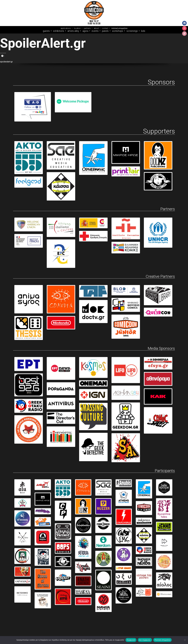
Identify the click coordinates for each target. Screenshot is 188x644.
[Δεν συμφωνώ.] (185, 640)
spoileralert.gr (6, 62)
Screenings (132, 31)
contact (105, 28)
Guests (46, 31)
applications (66, 28)
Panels (105, 31)
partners (87, 28)
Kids (143, 31)
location (77, 28)
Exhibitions (59, 31)
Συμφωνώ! (131, 640)
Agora (85, 31)
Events (95, 31)
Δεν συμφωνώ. (145, 640)
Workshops (118, 31)
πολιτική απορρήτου (119, 28)
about (96, 28)
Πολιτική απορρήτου (162, 640)
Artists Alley (73, 31)
